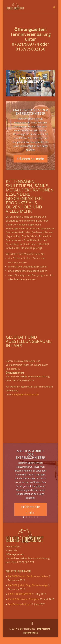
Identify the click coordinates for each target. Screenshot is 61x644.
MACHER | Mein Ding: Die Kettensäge (28, 585)
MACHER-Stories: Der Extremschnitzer (31, 112)
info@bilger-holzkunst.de (25, 394)
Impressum (44, 629)
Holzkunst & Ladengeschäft (30, 80)
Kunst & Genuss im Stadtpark (24, 599)
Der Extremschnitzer (19, 604)
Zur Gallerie (30, 88)
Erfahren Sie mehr (30, 159)
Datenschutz (31, 633)
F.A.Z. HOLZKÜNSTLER (20, 594)
